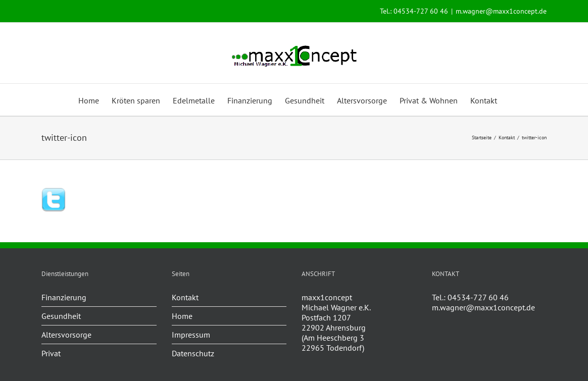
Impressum (191, 335)
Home (182, 316)
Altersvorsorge (66, 335)
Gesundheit (61, 316)
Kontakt (185, 297)
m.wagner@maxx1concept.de (501, 11)
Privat (51, 353)
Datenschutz (193, 353)
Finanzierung (64, 297)
